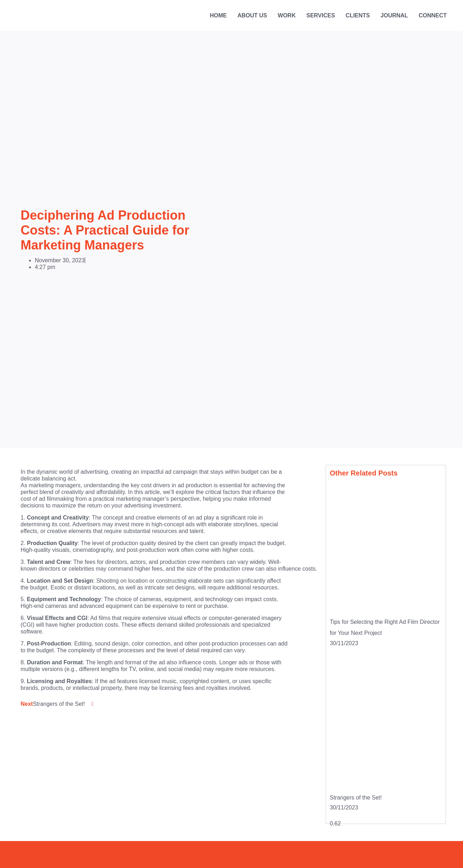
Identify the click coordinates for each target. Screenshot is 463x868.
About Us (252, 15)
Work (287, 15)
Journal (394, 15)
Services (321, 15)
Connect (433, 15)
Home (218, 15)
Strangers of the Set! (356, 798)
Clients (358, 15)
